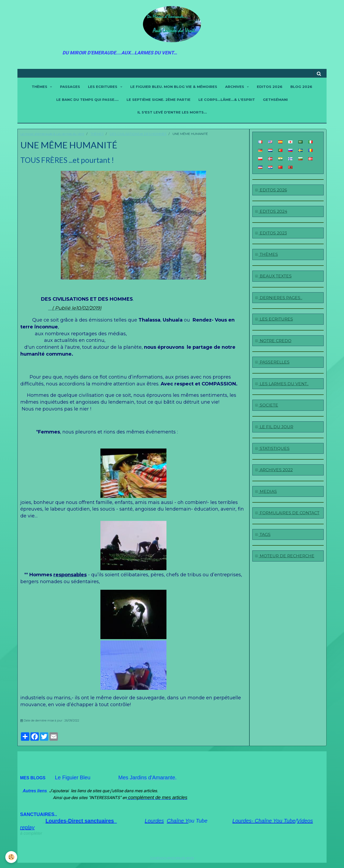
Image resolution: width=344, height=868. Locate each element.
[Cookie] (11, 857)
